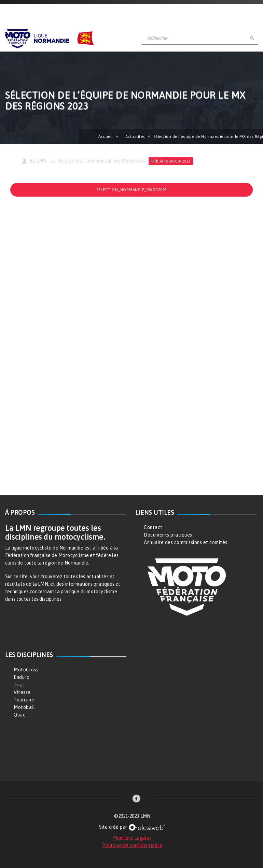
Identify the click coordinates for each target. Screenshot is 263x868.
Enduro (22, 677)
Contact (153, 527)
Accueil (106, 137)
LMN (41, 161)
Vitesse (22, 692)
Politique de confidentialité (132, 845)
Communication (102, 161)
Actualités (135, 137)
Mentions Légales (132, 838)
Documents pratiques (168, 535)
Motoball (24, 707)
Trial (19, 685)
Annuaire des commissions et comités (186, 542)
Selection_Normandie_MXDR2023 (132, 190)
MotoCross (26, 670)
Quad (20, 715)
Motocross (133, 161)
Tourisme (24, 700)
